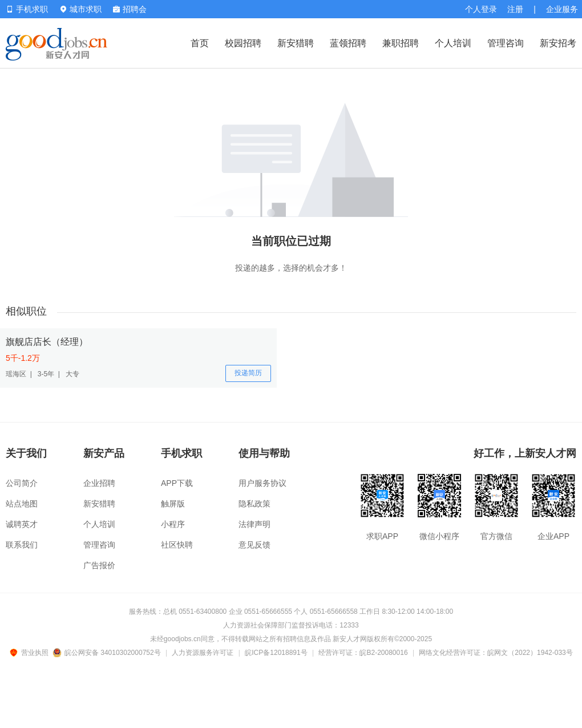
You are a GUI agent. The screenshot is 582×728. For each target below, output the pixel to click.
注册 (515, 9)
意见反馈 (254, 545)
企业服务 (562, 9)
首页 (200, 43)
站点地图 (22, 504)
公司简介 (22, 483)
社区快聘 (177, 545)
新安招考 (558, 43)
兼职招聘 (401, 43)
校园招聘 (243, 43)
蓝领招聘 (348, 43)
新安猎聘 (296, 43)
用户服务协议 (262, 483)
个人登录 (481, 9)
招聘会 (130, 9)
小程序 (173, 524)
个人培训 (453, 43)
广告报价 (99, 565)
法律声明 (254, 524)
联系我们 (22, 545)
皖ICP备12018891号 (276, 653)
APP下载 (177, 483)
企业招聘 (99, 483)
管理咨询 (506, 43)
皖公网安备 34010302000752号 (108, 653)
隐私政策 (254, 504)
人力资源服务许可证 (203, 653)
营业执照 (31, 653)
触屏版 (173, 504)
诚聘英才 (22, 524)
